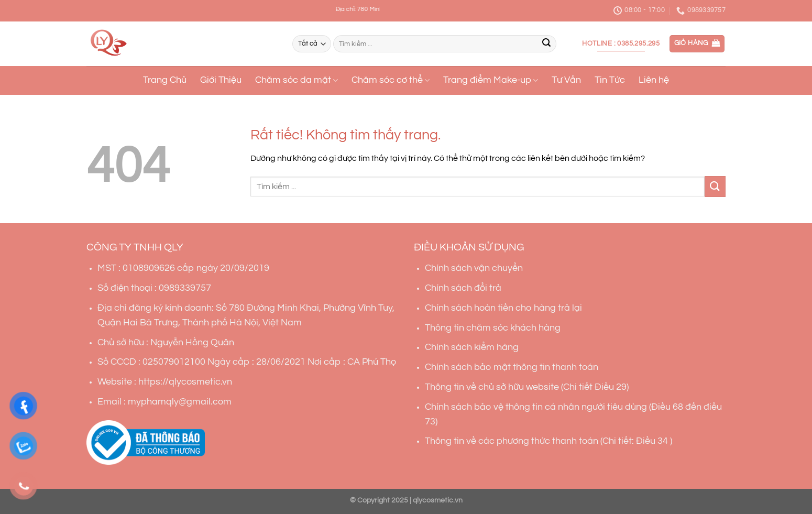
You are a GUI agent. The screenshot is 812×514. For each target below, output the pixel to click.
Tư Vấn (566, 80)
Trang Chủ (165, 80)
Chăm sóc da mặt (297, 80)
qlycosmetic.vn (438, 500)
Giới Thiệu (221, 80)
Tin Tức (610, 80)
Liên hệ (654, 80)
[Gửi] (546, 44)
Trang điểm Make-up (491, 80)
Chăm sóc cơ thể (391, 80)
